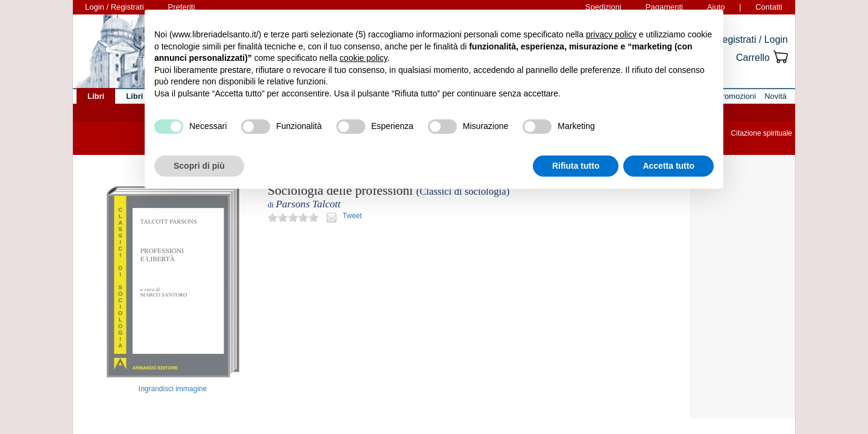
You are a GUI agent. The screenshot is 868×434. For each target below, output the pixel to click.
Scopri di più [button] (199, 166)
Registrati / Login (752, 39)
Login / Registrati (115, 7)
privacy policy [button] (611, 34)
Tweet (352, 216)
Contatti (769, 7)
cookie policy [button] (363, 58)
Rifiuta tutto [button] (576, 166)
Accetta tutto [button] (668, 166)
